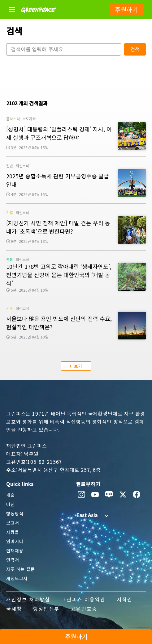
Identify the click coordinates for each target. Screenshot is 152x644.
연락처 (13, 560)
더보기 (76, 366)
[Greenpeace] (39, 17)
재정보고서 (17, 578)
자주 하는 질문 (21, 569)
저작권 (125, 599)
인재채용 (15, 551)
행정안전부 (46, 609)
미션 (11, 504)
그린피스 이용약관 (83, 599)
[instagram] (82, 495)
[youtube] (95, 495)
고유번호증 (84, 609)
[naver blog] (109, 495)
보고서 (13, 523)
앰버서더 (15, 541)
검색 (135, 49)
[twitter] (123, 495)
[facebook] (137, 495)
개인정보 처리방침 (28, 599)
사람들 (13, 532)
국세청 (14, 609)
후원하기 (126, 9)
